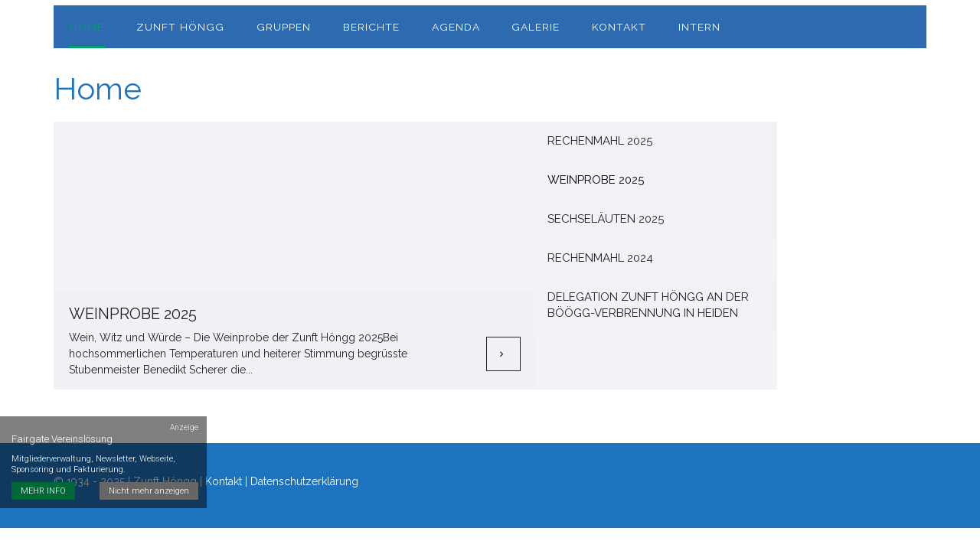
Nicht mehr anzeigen (150, 479)
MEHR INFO (43, 479)
